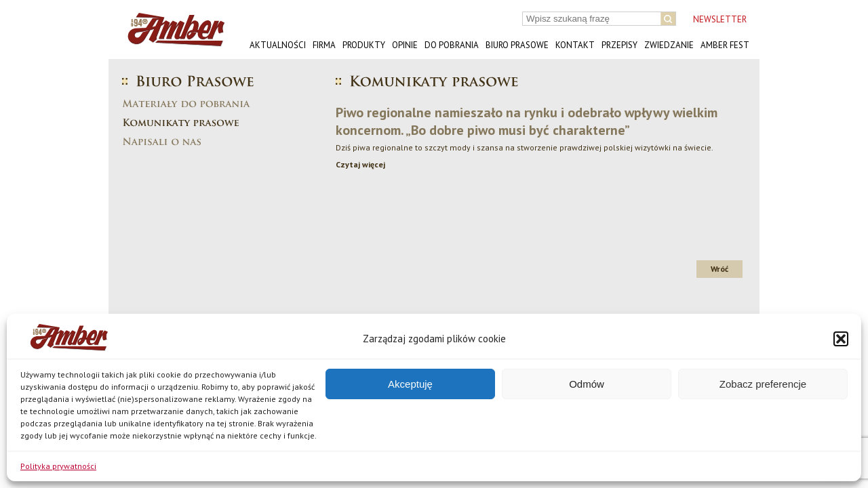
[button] (841, 339)
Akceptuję (410, 384)
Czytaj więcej (360, 164)
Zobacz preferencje (763, 384)
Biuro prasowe (517, 45)
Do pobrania (452, 45)
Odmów (587, 384)
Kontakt (575, 45)
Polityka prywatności (58, 466)
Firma (324, 45)
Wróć (719, 269)
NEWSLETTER (720, 19)
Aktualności (278, 45)
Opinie (405, 45)
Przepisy (619, 45)
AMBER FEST (725, 45)
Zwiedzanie (669, 45)
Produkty (364, 45)
